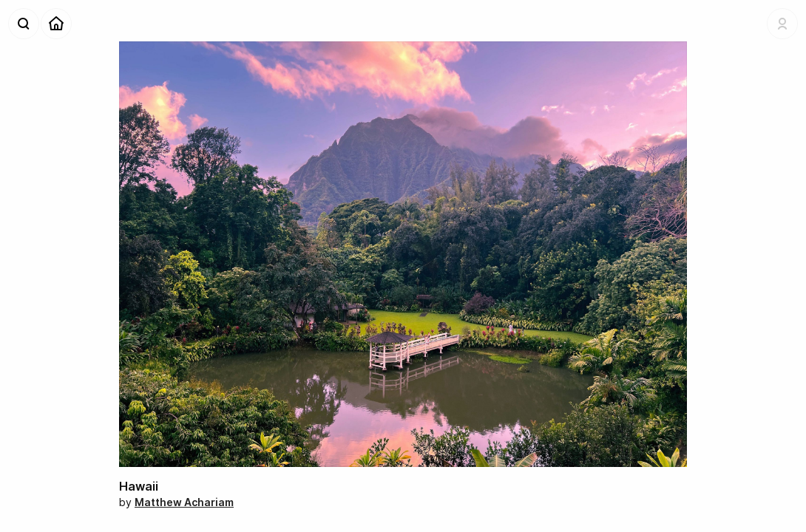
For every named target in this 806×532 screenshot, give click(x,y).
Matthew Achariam (184, 502)
